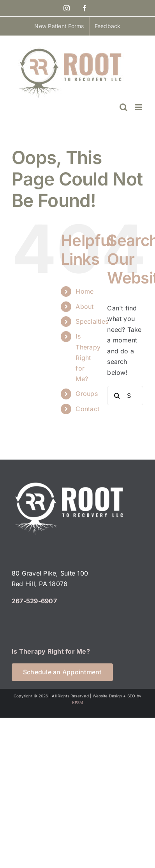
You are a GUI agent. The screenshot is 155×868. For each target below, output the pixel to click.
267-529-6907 (34, 601)
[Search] (117, 396)
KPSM (78, 702)
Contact (87, 409)
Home (85, 291)
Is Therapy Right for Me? (88, 357)
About (85, 307)
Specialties (92, 321)
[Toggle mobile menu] (139, 107)
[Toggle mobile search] (123, 107)
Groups (86, 394)
